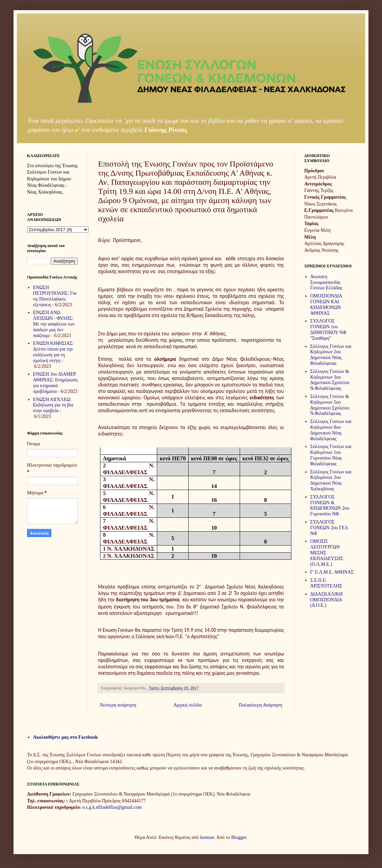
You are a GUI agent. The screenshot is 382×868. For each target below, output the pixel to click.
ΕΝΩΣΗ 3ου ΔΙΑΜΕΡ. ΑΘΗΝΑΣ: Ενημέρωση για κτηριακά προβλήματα (55, 383)
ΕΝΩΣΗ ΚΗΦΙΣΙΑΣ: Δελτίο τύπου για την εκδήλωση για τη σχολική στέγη (54, 352)
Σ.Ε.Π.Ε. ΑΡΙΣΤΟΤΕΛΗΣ (326, 583)
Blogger (239, 837)
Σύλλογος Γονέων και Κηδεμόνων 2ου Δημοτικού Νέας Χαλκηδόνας (331, 480)
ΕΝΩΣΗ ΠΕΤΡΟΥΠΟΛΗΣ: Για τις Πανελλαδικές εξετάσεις (55, 296)
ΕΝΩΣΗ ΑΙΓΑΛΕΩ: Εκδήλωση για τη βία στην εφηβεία (53, 405)
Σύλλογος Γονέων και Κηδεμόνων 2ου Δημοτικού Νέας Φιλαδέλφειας (331, 355)
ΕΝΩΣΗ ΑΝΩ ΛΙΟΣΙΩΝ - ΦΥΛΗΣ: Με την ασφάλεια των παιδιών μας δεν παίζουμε (54, 324)
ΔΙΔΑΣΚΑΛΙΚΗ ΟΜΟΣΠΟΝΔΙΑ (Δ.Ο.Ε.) (327, 600)
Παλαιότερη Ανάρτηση (261, 705)
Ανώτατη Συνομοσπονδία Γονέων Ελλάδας (326, 282)
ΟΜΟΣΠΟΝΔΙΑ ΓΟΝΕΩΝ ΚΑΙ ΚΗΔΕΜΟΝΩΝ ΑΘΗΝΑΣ (326, 304)
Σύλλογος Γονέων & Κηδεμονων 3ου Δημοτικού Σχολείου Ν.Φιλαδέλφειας (330, 380)
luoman (207, 837)
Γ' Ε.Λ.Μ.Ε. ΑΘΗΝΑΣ (332, 572)
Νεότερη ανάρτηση (118, 705)
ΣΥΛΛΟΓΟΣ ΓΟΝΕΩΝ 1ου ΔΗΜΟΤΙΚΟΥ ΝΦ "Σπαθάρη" (328, 329)
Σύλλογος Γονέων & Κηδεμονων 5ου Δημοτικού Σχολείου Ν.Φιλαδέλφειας (330, 405)
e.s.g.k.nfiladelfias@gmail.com (112, 807)
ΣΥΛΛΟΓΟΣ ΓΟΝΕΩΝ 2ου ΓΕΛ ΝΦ (329, 528)
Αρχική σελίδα (187, 705)
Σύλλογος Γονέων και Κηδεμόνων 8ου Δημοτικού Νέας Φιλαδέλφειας (331, 430)
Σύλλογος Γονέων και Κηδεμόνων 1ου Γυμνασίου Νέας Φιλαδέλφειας (331, 455)
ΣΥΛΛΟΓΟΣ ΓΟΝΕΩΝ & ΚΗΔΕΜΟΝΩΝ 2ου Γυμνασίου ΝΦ (330, 505)
